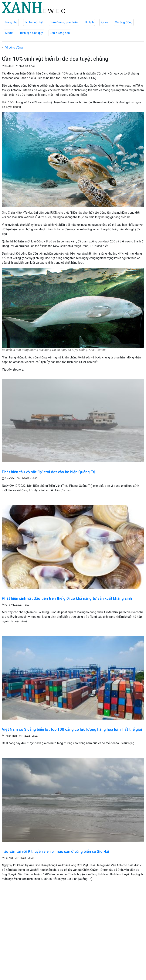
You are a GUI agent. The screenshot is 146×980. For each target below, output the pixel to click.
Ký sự (104, 22)
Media (9, 33)
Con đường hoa (60, 33)
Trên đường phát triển (64, 22)
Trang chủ (11, 22)
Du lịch (89, 22)
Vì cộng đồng (124, 22)
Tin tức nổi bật (34, 22)
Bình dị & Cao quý (31, 33)
